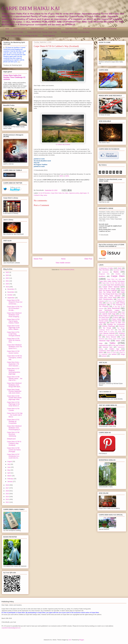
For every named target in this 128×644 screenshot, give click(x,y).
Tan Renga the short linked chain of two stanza (75, 32)
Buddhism (102, 276)
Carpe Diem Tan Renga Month (112, 291)
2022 (8, 278)
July (9, 464)
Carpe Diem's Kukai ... (72, 29)
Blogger (82, 640)
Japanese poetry (74, 193)
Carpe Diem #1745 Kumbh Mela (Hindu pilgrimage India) (14, 398)
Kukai (123, 312)
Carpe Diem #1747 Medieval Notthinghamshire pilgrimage (14, 371)
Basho (116, 272)
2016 (8, 491)
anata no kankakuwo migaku (111, 335)
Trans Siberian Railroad (107, 333)
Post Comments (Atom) (67, 270)
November (11, 292)
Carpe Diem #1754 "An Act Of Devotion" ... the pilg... (15, 308)
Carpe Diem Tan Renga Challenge (112, 290)
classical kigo (104, 341)
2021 (8, 281)
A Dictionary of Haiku (106, 268)
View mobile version (63, 263)
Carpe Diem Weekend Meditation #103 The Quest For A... (14, 347)
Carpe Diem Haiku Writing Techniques (112, 281)
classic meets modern (115, 339)
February (10, 479)
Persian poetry (104, 321)
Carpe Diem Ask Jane (114, 279)
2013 (8, 499)
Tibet (120, 330)
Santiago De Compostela (116, 324)
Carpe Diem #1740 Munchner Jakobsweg (13, 434)
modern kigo (114, 349)
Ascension (105, 272)
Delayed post (11, 439)
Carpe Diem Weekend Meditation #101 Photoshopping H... (14, 428)
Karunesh (102, 312)
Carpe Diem (118, 276)
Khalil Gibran (113, 312)
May (9, 470)
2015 (8, 494)
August (10, 461)
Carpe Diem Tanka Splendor (110, 296)
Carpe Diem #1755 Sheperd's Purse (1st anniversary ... (15, 302)
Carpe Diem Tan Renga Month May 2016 (112, 293)
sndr (70, 640)
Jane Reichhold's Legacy (109, 310)
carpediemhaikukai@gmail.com (11, 628)
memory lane (108, 347)
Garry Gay (109, 303)
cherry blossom (111, 337)
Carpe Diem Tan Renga (107, 289)
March (10, 476)
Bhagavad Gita (104, 274)
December (11, 289)
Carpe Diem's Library (55, 29)
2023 (8, 275)
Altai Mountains (104, 270)
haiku (67, 193)
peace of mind (111, 353)
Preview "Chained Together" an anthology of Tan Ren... (22, 36)
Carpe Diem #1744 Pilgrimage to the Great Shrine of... (13, 404)
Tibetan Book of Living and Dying (110, 332)
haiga (101, 343)
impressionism (104, 345)
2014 (8, 497)
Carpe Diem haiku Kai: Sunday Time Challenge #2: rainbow (14, 77)
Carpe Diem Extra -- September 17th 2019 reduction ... (14, 364)
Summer (122, 326)
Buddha (118, 274)
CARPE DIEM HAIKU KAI (31, 8)
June (9, 467)
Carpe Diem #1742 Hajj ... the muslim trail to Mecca (15, 415)
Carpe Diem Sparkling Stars (115, 285)
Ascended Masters (119, 270)
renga (123, 354)
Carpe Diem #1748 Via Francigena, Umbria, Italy (14, 358)
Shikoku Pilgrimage (109, 326)
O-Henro (116, 317)
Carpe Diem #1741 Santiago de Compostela (13, 421)
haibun (118, 341)
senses (104, 356)
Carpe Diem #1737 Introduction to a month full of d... (13, 456)
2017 (8, 488)
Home (7, 29)
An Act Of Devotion (44, 193)
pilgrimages (83, 193)
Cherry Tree (111, 301)
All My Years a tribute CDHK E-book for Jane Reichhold (100, 29)
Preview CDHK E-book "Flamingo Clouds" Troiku (42, 32)
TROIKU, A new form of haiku (14, 32)
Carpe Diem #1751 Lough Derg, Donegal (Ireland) (13, 334)
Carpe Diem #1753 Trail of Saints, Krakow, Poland (13, 321)
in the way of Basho (118, 345)
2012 (8, 502)
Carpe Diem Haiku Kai (58, 193)
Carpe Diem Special (111, 287)
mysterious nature (105, 351)
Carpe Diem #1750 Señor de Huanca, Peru (14, 340)
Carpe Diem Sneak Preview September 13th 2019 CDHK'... (14, 391)
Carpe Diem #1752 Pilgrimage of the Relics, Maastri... (13, 328)
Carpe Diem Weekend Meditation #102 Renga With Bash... (14, 385)
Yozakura (122, 333)
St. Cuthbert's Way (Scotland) (63, 145)
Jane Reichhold (113, 308)
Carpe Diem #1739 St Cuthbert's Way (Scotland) (14, 443)
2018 (8, 485)
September (11, 298)
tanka (45, 195)
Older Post (88, 259)
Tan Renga (107, 328)
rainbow (114, 354)
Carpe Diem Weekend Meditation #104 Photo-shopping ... (14, 315)
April (9, 473)
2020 (8, 284)
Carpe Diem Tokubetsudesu (112, 298)
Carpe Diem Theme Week (108, 297)
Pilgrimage (102, 323)
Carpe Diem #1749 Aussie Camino (13, 352)
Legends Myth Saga (109, 314)
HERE (61, 176)
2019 (8, 287)
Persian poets (117, 321)
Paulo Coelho (117, 319)
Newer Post (38, 259)
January (10, 481)
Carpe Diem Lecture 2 (37, 29)
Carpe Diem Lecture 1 (20, 29)
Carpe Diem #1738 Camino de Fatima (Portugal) (14, 450)
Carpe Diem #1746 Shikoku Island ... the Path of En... (15, 379)
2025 (8, 272)
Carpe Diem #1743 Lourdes (13, 409)
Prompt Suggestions (49, 36)
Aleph (120, 268)
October (10, 295)
